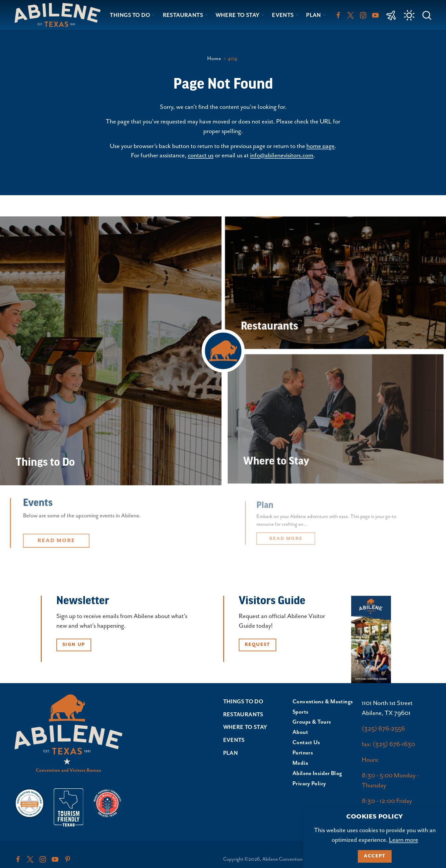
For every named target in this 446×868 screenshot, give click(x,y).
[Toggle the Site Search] (427, 15)
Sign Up (74, 645)
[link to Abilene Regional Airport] (391, 15)
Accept (375, 856)
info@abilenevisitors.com (282, 156)
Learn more (404, 840)
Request (257, 645)
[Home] (60, 15)
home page (320, 146)
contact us (201, 156)
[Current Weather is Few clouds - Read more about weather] (409, 15)
